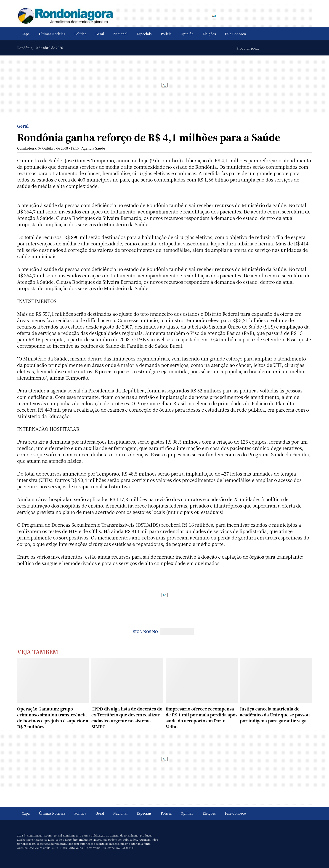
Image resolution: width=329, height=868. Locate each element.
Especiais (144, 34)
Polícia (166, 34)
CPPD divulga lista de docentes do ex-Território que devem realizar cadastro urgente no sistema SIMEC (127, 718)
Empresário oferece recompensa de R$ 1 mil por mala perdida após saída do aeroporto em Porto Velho (202, 718)
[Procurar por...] (261, 48)
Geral (100, 34)
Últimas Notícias (52, 34)
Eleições (209, 34)
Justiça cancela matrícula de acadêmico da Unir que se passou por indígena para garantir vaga (275, 715)
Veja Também (38, 651)
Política (80, 34)
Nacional (120, 34)
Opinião (187, 34)
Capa (26, 34)
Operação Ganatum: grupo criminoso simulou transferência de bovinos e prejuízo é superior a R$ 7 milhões (53, 718)
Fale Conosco (236, 34)
